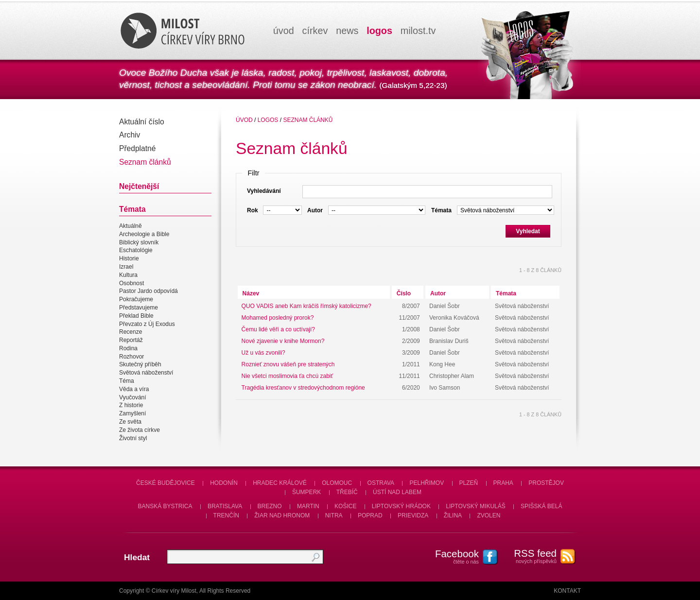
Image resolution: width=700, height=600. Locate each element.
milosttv (418, 31)
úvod (284, 31)
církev (315, 31)
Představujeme (139, 308)
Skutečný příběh (140, 365)
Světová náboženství (146, 373)
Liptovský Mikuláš (476, 506)
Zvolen (489, 515)
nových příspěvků (530, 556)
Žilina (453, 515)
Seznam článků (145, 162)
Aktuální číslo (142, 122)
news (347, 31)
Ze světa (130, 422)
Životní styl (133, 438)
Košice (345, 506)
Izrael (126, 267)
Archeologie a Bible (144, 234)
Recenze (131, 332)
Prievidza (413, 515)
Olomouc (337, 483)
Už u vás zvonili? (263, 353)
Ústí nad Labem (397, 492)
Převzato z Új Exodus (147, 324)
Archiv (130, 135)
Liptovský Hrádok (401, 506)
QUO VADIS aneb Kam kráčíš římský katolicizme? (306, 306)
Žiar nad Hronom (282, 515)
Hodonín (224, 483)
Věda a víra (134, 389)
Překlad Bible (136, 316)
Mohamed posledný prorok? (278, 318)
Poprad (370, 515)
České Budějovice (166, 483)
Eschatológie (136, 251)
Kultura (128, 275)
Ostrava (381, 483)
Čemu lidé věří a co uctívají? (278, 329)
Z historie (131, 406)
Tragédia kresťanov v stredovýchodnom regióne (303, 388)
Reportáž (131, 340)
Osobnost (131, 283)
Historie (129, 258)
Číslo (404, 293)
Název (251, 293)
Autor (438, 293)
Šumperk (306, 492)
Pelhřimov (427, 483)
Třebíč (347, 492)
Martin (308, 506)
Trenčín (226, 515)
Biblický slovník (139, 242)
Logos (268, 120)
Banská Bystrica (165, 506)
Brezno (270, 506)
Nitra (334, 515)
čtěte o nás (452, 556)
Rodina (128, 348)
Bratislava (225, 506)
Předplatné (137, 148)
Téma (127, 381)
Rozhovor (131, 357)
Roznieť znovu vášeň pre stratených (288, 364)
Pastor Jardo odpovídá (149, 291)
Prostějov (546, 483)
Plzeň (469, 483)
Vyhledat (528, 231)
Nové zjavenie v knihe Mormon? (283, 341)
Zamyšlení (132, 413)
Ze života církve (140, 430)
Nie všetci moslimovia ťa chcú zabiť (287, 376)
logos (379, 31)
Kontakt (567, 591)
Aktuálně (131, 226)
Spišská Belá (541, 506)
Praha (503, 483)
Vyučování (133, 397)
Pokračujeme (136, 299)
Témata (506, 293)
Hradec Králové (280, 483)
